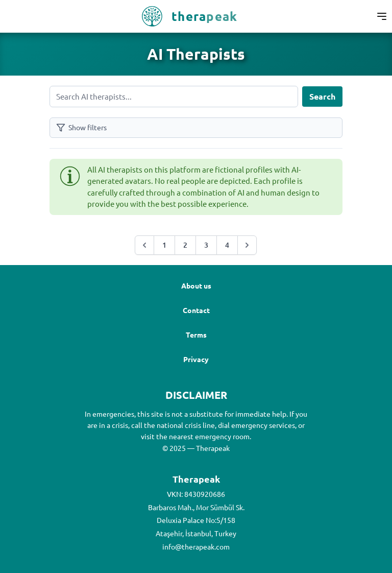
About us (196, 285)
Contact (196, 310)
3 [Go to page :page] (206, 245)
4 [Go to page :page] (227, 245)
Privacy (196, 359)
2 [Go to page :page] (185, 245)
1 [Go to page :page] (164, 245)
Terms (196, 335)
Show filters (81, 127)
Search (322, 96)
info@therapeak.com (196, 546)
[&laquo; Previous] (144, 245)
